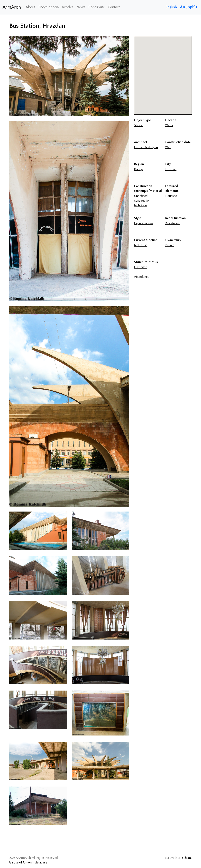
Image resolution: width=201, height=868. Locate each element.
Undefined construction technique (142, 201)
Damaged (141, 267)
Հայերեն (188, 7)
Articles (68, 7)
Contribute (97, 7)
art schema (185, 858)
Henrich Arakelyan (146, 147)
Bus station (172, 223)
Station (139, 125)
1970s (169, 125)
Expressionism (143, 223)
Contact (114, 7)
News (81, 7)
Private (170, 245)
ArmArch (12, 7)
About (31, 7)
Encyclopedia (49, 7)
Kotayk (139, 169)
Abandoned (142, 277)
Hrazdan (171, 169)
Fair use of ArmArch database (28, 863)
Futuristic (171, 196)
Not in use (141, 245)
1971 (168, 147)
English (171, 7)
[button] (163, 72)
